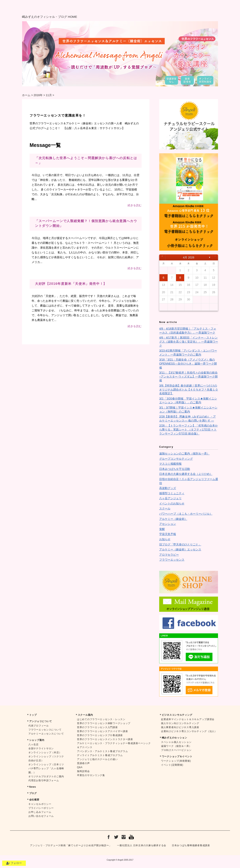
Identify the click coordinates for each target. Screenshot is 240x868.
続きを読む (135, 205)
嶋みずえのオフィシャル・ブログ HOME (49, 17)
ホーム (26, 95)
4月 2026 (189, 257)
